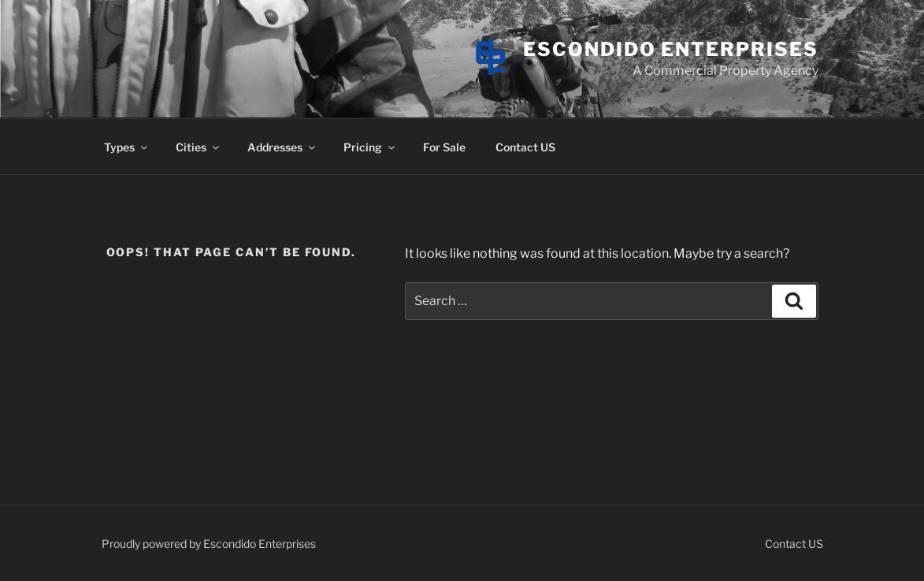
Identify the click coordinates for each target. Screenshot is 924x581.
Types (127, 147)
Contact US (525, 147)
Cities (199, 147)
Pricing (370, 147)
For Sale (444, 147)
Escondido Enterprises (670, 49)
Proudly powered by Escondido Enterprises (209, 544)
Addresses (282, 147)
